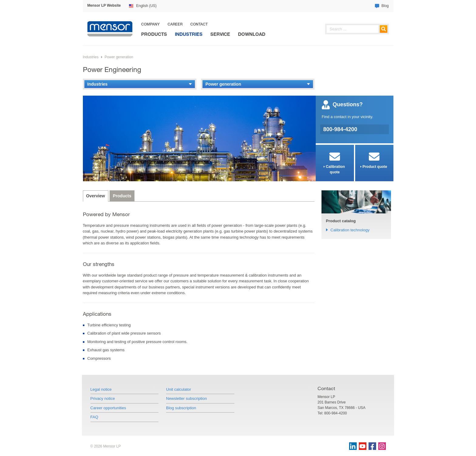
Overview (96, 196)
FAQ (94, 417)
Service (220, 34)
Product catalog (341, 221)
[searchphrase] (357, 29)
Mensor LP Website (104, 5)
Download (252, 34)
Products (154, 34)
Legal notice (101, 389)
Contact (199, 24)
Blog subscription (181, 408)
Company (150, 24)
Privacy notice (103, 398)
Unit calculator (178, 389)
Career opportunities (108, 408)
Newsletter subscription (186, 398)
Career (175, 24)
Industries (189, 34)
